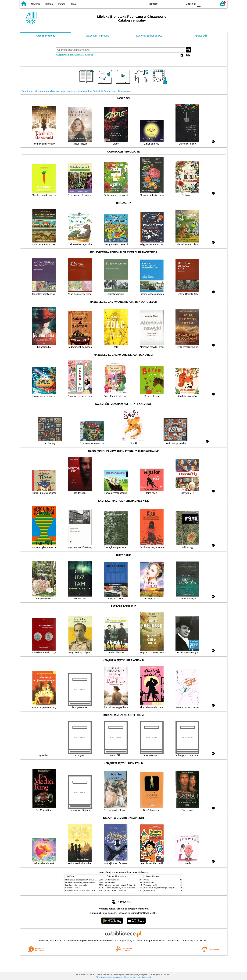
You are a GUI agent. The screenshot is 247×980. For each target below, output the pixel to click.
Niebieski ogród (150, 890)
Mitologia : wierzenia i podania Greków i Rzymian (83, 880)
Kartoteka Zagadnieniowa (149, 36)
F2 (212, 4)
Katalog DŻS (201, 36)
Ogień (147, 880)
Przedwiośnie (149, 883)
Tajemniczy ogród (151, 885)
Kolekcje (89, 55)
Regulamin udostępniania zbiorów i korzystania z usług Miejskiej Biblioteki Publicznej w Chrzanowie (76, 91)
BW (168, 4)
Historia (49, 4)
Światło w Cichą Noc (112, 880)
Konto (74, 4)
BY (181, 4)
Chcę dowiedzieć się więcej (109, 977)
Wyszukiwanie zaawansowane (70, 55)
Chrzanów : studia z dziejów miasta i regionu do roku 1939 (86, 890)
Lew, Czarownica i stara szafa (76, 885)
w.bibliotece (108, 941)
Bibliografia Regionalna (97, 36)
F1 (204, 4)
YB (174, 4)
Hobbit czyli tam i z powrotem (115, 890)
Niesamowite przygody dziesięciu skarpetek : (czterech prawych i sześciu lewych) (134, 888)
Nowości (35, 4)
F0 (199, 4)
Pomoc (62, 4)
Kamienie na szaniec (73, 888)
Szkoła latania (110, 883)
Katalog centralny (46, 36)
